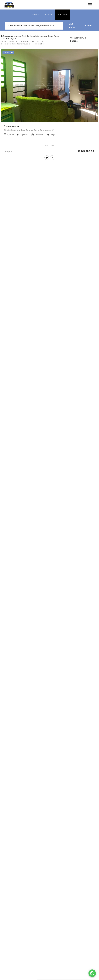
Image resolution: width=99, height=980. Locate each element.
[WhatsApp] (92, 973)
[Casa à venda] (49, 86)
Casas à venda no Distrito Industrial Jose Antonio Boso (23, 44)
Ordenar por (78, 38)
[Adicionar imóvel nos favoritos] (47, 158)
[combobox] (34, 26)
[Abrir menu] (90, 5)
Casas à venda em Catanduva (31, 41)
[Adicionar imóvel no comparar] (52, 158)
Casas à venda (7, 41)
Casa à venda (11, 126)
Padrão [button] (74, 41)
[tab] (35, 15)
